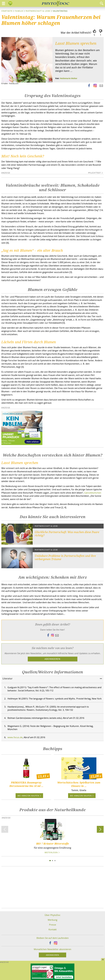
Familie (19, 11)
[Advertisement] (52, 887)
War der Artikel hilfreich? (76, 33)
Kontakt (53, 929)
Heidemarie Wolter (69, 78)
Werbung (52, 920)
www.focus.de (15, 737)
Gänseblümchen (93, 493)
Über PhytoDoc (52, 915)
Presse (53, 925)
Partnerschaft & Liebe (38, 11)
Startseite (7, 11)
